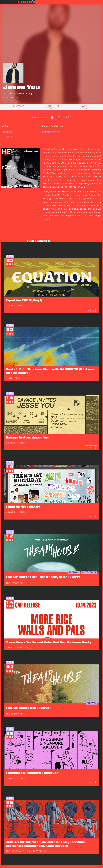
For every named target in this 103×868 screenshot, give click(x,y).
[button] (69, 2)
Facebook (7, 132)
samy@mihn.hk (51, 132)
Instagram (7, 136)
